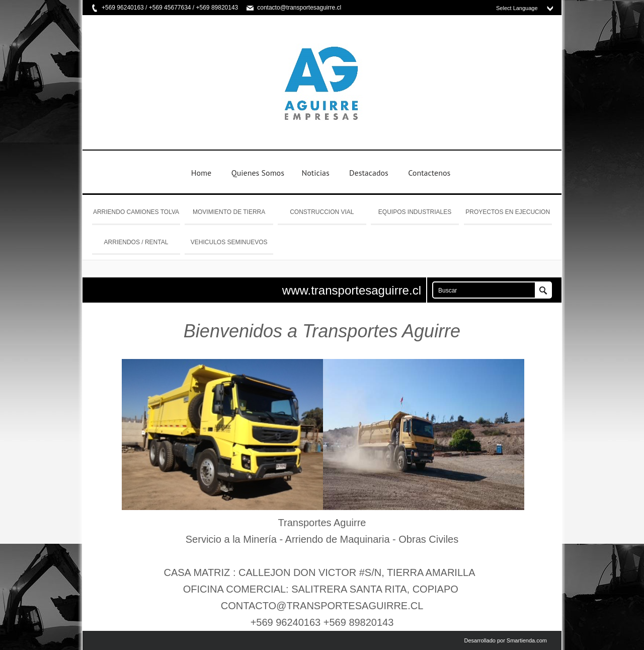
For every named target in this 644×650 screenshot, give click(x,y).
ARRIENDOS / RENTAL (136, 242)
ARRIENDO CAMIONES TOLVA (136, 212)
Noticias (315, 173)
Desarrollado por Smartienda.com (506, 640)
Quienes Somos (258, 173)
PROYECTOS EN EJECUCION (508, 212)
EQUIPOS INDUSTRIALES (415, 212)
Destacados (369, 173)
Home (201, 173)
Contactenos (429, 173)
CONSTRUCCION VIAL (322, 212)
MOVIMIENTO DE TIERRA (229, 212)
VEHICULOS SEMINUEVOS (229, 242)
